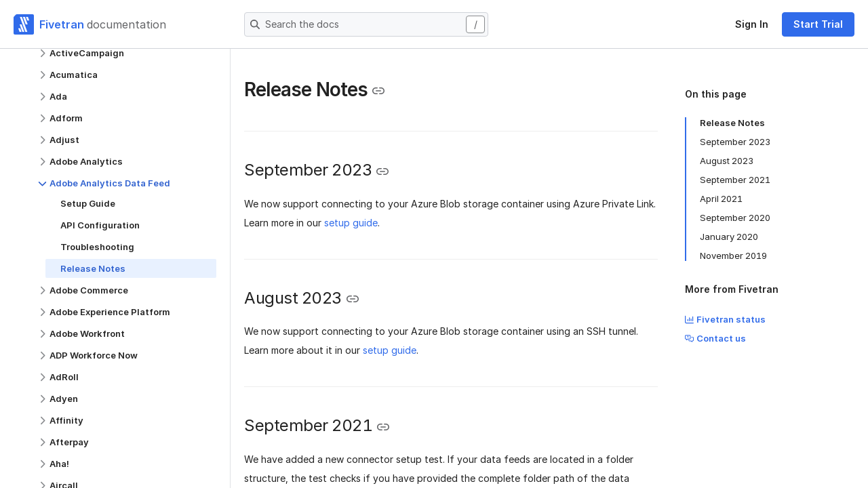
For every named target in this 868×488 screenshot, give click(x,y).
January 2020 (729, 237)
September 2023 (735, 142)
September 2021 (735, 180)
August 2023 (727, 161)
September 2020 (735, 218)
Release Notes (732, 123)
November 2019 (733, 256)
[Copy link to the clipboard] (378, 91)
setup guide (351, 223)
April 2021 (721, 199)
